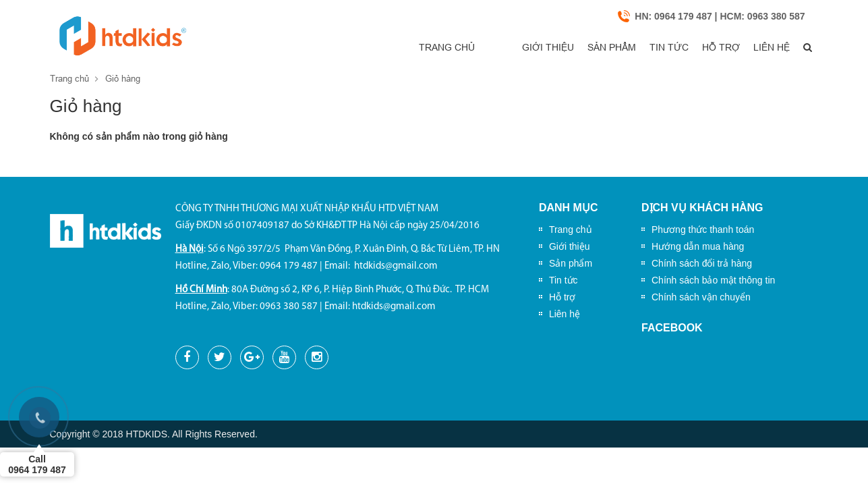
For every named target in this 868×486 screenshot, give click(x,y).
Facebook (672, 328)
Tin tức (635, 48)
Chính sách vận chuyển (701, 297)
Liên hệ (757, 48)
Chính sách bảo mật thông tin (713, 280)
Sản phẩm (569, 48)
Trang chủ (418, 48)
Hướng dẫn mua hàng (698, 246)
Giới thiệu (495, 48)
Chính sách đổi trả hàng (702, 263)
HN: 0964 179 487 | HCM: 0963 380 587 (720, 17)
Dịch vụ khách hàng (702, 208)
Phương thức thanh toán (703, 230)
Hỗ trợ (697, 48)
